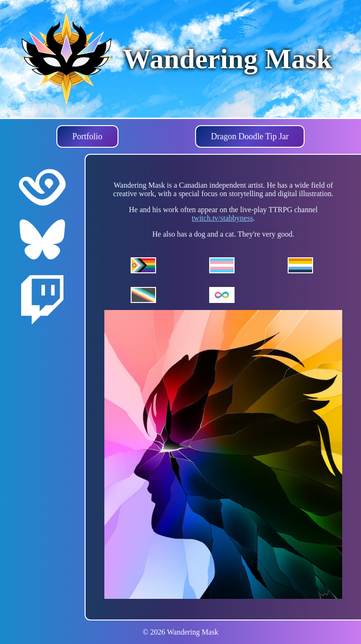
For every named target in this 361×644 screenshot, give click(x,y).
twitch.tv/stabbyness (222, 218)
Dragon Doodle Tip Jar (250, 136)
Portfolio (87, 136)
